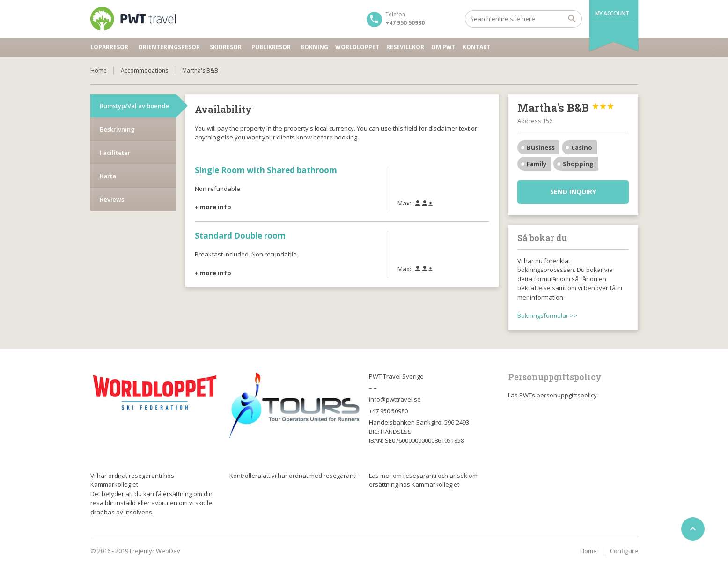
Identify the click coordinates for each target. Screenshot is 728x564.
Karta (108, 176)
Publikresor (271, 47)
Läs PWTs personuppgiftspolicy (552, 395)
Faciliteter (115, 153)
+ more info (213, 207)
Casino (582, 147)
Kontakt (477, 47)
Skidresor (226, 47)
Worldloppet (357, 47)
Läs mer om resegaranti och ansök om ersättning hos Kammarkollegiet (423, 480)
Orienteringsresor (169, 47)
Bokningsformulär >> (547, 315)
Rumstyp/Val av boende (135, 106)
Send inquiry (573, 192)
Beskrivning (117, 129)
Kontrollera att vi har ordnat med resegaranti (293, 476)
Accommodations (144, 70)
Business (541, 147)
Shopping (578, 164)
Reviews (112, 199)
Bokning (314, 47)
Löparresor (109, 47)
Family (537, 164)
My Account (612, 13)
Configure (624, 551)
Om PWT (443, 47)
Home (99, 70)
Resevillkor (405, 47)
